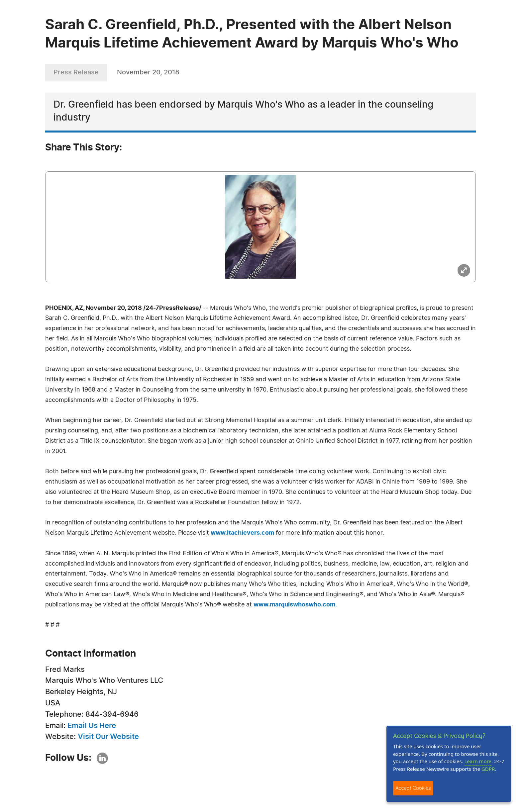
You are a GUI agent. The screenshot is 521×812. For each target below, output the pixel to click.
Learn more (478, 761)
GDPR (488, 769)
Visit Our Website (108, 737)
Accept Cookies (413, 788)
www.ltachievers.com (242, 533)
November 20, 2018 (148, 72)
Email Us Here (92, 726)
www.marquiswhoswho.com (294, 605)
